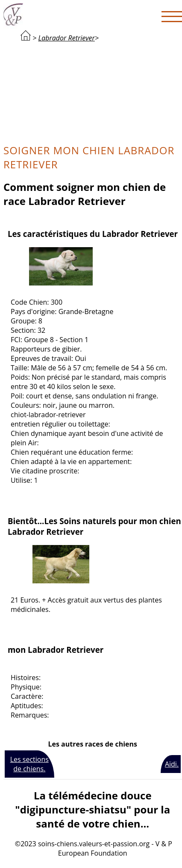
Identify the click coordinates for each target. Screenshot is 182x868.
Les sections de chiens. (29, 764)
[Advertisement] (93, 92)
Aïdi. (172, 764)
